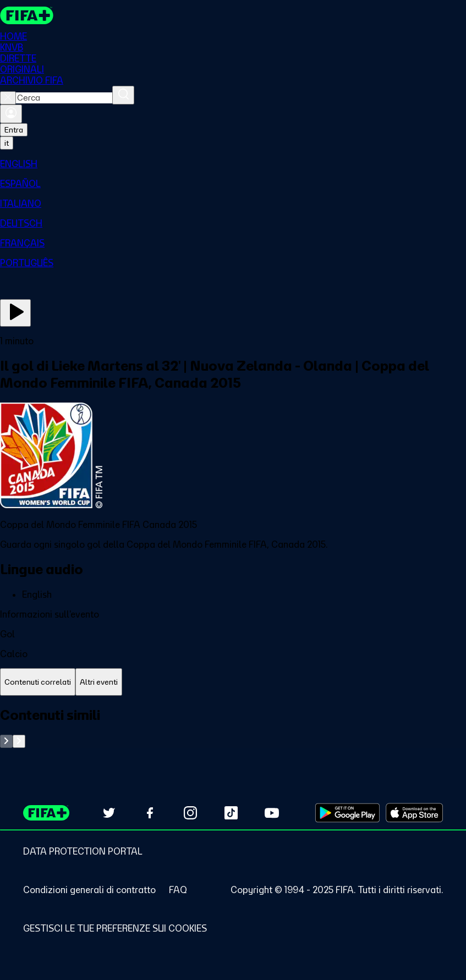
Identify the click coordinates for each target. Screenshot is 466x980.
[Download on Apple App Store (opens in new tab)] (414, 813)
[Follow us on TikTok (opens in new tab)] (231, 813)
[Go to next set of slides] (19, 741)
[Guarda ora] (15, 313)
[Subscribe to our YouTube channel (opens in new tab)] (272, 813)
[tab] (38, 682)
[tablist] (233, 682)
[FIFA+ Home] (27, 15)
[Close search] (8, 98)
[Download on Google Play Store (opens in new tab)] (347, 813)
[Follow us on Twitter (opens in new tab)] (109, 813)
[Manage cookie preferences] (115, 928)
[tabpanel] (233, 727)
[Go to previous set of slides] (6, 741)
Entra (14, 130)
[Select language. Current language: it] (7, 143)
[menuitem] (233, 164)
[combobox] (64, 98)
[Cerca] (123, 95)
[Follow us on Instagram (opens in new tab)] (190, 813)
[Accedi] (11, 114)
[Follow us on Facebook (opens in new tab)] (150, 813)
